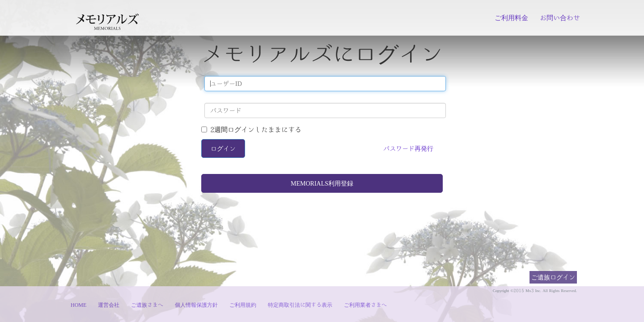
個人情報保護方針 (196, 305)
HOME (78, 305)
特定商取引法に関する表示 (300, 305)
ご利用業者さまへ (365, 305)
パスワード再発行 (408, 148)
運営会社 (109, 305)
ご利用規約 (243, 305)
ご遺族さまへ (147, 305)
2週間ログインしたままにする (251, 129)
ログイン (223, 148)
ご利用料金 (511, 18)
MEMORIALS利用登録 (322, 183)
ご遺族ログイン (553, 277)
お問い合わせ (560, 18)
